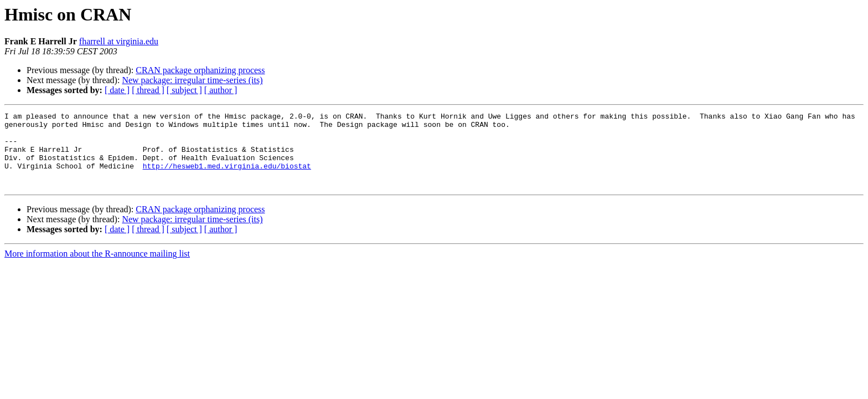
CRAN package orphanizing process (200, 70)
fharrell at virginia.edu (119, 41)
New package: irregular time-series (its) (192, 80)
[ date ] (117, 90)
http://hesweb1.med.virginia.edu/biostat (227, 177)
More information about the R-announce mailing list (97, 268)
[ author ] (221, 90)
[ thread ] (148, 90)
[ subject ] (184, 90)
